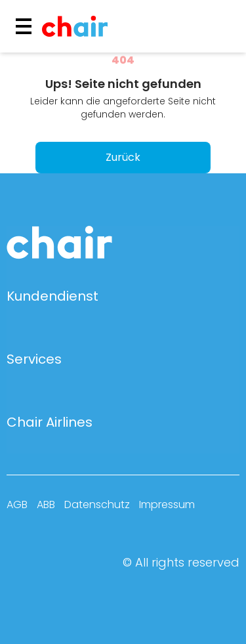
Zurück (123, 157)
